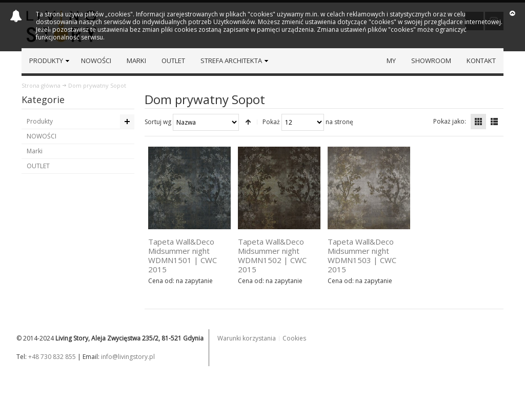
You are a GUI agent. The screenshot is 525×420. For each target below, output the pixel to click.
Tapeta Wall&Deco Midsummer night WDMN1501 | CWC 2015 (183, 255)
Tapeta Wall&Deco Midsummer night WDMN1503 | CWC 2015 (362, 255)
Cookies (294, 338)
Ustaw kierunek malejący (248, 122)
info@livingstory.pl (128, 357)
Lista (494, 122)
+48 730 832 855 (52, 357)
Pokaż (271, 121)
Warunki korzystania (247, 338)
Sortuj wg (158, 121)
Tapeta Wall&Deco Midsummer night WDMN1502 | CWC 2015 (272, 255)
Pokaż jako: (450, 121)
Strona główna (41, 85)
